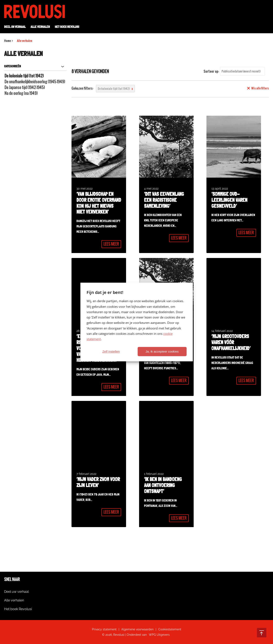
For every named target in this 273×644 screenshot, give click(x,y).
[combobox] (242, 71)
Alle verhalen (40, 27)
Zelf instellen (111, 351)
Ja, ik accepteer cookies (162, 351)
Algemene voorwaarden (137, 629)
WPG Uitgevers (159, 635)
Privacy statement (104, 629)
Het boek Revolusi (67, 27)
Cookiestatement (170, 629)
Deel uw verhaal (15, 27)
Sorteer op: (211, 71)
